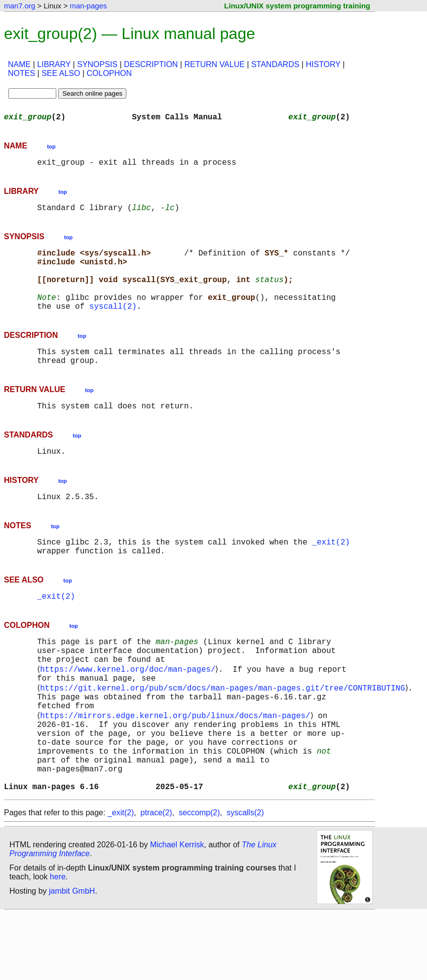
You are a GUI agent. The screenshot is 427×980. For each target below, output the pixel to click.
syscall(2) (113, 326)
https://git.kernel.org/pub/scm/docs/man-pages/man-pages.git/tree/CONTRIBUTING (224, 733)
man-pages (88, 6)
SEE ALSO (61, 73)
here (58, 943)
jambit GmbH (72, 957)
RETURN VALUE (214, 64)
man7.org (19, 6)
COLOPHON (109, 73)
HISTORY (323, 64)
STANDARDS (275, 64)
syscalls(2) (245, 879)
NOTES (21, 73)
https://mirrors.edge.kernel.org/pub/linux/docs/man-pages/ (177, 765)
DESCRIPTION (151, 64)
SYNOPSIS (97, 64)
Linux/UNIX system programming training (297, 6)
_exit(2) (331, 573)
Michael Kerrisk (177, 911)
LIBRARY (54, 64)
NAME (19, 64)
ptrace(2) (156, 879)
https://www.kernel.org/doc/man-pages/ (130, 711)
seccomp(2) (199, 879)
